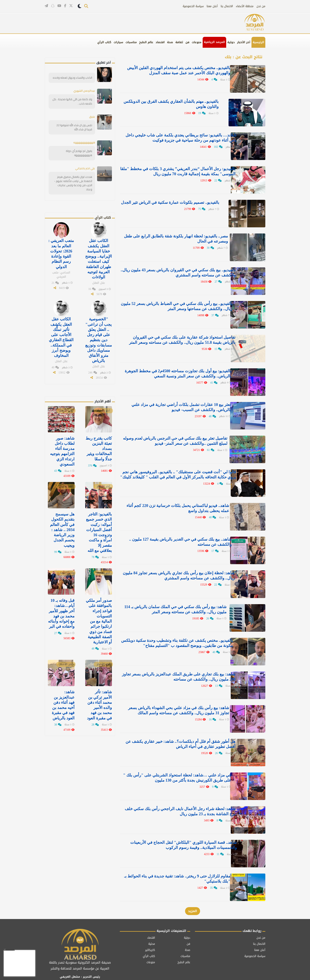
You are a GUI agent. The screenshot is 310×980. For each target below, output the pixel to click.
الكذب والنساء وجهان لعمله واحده (73, 78)
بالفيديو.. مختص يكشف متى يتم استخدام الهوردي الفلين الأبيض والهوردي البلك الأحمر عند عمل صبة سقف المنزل (174, 70)
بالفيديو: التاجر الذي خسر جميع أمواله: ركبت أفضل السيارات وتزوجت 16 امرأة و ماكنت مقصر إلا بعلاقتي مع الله (99, 530)
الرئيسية (258, 42)
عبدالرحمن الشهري (84, 91)
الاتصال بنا (227, 6)
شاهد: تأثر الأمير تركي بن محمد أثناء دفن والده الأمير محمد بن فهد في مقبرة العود (99, 702)
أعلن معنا (212, 6)
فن (187, 42)
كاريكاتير (150, 935)
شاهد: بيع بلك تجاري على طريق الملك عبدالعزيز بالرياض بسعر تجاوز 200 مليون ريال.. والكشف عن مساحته (174, 666)
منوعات (197, 42)
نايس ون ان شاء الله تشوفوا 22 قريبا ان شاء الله (75, 127)
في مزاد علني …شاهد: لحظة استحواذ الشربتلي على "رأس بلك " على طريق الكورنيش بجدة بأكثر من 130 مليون (173, 765)
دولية (231, 42)
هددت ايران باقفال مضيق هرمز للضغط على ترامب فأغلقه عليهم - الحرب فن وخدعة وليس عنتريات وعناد (73, 183)
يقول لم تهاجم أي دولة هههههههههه (79, 153)
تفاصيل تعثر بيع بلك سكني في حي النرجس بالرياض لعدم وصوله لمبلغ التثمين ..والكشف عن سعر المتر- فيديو (173, 434)
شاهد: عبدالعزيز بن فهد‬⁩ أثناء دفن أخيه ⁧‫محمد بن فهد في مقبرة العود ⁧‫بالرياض (63, 702)
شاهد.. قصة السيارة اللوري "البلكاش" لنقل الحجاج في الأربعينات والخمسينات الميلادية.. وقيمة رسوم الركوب (181, 831)
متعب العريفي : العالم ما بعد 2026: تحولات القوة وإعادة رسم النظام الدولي (61, 253)
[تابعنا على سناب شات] (53, 6)
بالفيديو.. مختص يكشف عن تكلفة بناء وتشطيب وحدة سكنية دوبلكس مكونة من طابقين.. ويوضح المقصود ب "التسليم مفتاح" (173, 632)
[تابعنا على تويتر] (71, 6)
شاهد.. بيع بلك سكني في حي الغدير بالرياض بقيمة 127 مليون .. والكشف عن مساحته (174, 533)
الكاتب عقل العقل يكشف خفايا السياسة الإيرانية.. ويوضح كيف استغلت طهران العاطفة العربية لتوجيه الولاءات (99, 258)
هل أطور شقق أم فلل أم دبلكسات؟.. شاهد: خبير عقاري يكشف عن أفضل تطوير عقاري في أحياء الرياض (174, 732)
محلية (152, 928)
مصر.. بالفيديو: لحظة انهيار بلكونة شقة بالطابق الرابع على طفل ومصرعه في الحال (173, 236)
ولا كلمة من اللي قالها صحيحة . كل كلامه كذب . (72, 101)
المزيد (193, 896)
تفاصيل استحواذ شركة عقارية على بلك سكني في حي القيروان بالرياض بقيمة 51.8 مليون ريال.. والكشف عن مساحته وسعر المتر (174, 337)
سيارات (118, 42)
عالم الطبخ (146, 42)
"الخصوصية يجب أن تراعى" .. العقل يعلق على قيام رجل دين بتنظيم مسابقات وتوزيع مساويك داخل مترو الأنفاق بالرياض (99, 339)
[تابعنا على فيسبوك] (65, 6)
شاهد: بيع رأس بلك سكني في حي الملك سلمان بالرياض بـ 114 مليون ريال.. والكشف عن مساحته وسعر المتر (174, 599)
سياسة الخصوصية (193, 6)
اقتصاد (160, 42)
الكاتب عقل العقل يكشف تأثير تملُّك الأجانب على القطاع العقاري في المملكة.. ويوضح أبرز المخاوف (61, 336)
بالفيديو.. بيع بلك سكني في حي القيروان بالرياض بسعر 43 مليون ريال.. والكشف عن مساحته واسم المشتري (173, 269)
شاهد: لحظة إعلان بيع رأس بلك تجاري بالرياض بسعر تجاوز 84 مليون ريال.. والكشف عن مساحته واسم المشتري (175, 566)
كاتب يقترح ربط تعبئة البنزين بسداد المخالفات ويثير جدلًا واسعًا (99, 447)
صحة (170, 42)
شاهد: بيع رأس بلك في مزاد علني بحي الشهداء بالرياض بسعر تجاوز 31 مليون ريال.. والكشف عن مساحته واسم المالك (175, 699)
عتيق (92, 116)
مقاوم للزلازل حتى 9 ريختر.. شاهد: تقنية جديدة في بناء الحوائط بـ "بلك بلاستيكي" (174, 864)
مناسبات (131, 42)
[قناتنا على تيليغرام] (46, 6)
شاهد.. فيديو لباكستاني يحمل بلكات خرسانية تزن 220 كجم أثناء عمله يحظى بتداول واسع (174, 500)
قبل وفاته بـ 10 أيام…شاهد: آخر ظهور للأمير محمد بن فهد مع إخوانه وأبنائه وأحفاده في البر (61, 611)
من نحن (261, 6)
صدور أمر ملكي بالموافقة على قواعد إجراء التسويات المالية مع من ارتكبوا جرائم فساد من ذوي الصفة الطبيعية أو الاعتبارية (99, 619)
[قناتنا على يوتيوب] (59, 6)
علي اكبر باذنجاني (85, 168)
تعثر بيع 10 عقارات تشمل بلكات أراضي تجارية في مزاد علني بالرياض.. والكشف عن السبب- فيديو (176, 401)
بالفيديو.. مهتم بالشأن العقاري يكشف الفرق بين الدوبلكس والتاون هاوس (178, 103)
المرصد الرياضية (214, 42)
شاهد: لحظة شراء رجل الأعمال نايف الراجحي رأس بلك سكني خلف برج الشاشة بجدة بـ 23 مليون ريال (174, 798)
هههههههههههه (83, 142)
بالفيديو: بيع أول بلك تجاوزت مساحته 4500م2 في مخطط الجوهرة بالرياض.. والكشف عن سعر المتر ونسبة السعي (179, 368)
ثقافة (179, 42)
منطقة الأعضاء (245, 6)
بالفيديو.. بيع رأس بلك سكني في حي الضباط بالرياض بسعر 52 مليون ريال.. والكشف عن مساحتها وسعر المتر (175, 302)
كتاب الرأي (104, 42)
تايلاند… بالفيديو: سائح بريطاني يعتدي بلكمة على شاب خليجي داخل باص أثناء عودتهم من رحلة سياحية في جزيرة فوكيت (175, 136)
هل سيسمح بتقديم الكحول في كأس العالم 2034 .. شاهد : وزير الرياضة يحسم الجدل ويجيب (62, 528)
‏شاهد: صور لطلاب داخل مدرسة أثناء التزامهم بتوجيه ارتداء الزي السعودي (62, 450)
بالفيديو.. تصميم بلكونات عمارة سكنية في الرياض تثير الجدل (176, 200)
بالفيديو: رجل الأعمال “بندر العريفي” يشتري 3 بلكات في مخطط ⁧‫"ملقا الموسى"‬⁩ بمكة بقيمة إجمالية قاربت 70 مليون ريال (173, 170)
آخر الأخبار (244, 42)
